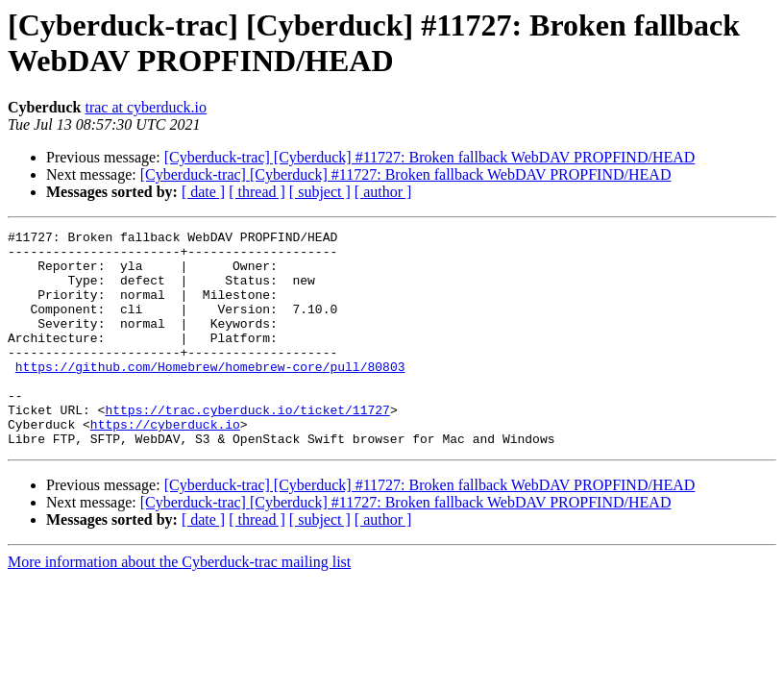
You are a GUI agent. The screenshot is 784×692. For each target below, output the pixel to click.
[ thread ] (257, 192)
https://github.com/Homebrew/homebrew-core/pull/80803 (210, 395)
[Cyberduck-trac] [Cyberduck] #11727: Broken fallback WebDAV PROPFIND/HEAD (430, 157)
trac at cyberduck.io (146, 107)
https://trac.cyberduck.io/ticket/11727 (247, 447)
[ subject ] (320, 192)
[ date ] (203, 192)
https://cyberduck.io (165, 464)
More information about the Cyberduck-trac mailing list (179, 605)
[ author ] (383, 192)
